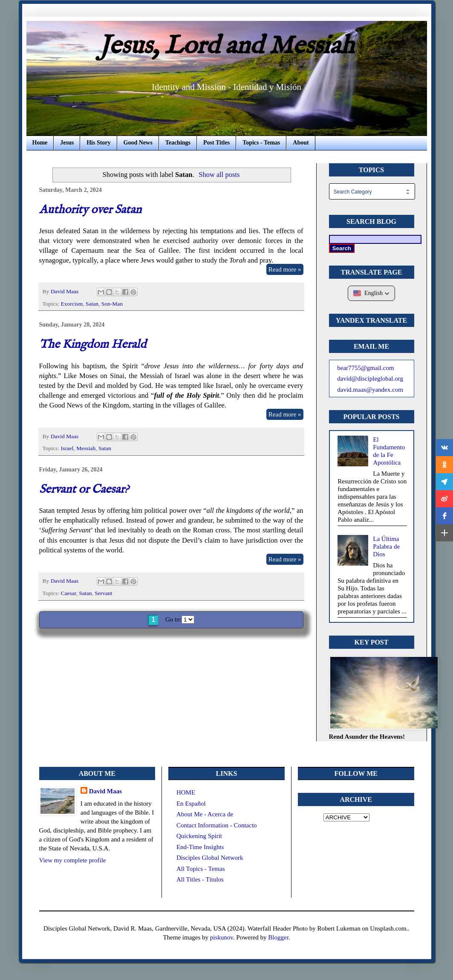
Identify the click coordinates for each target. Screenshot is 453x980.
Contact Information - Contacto (217, 825)
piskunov (222, 937)
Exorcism (72, 304)
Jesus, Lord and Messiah (227, 46)
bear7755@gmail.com (365, 368)
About (301, 143)
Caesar (68, 593)
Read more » (285, 269)
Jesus (67, 143)
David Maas (105, 791)
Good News (138, 143)
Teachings (178, 143)
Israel (67, 448)
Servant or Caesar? (84, 490)
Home (40, 143)
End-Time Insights (200, 847)
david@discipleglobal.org (370, 379)
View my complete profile (73, 860)
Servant (103, 593)
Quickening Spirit (199, 836)
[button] (371, 293)
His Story (98, 143)
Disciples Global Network (210, 858)
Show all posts (219, 175)
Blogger (278, 937)
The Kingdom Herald (93, 345)
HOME (186, 792)
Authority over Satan (90, 210)
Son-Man (112, 304)
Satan (92, 304)
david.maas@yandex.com (370, 390)
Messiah (86, 448)
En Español (191, 804)
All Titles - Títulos (200, 879)
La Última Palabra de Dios (386, 546)
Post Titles (216, 143)
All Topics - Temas (201, 869)
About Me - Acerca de (205, 814)
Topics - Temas (261, 143)
